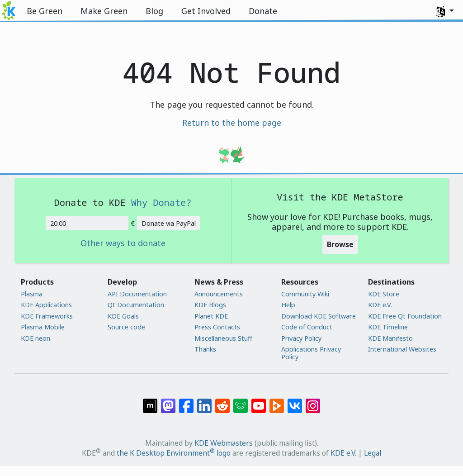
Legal (373, 453)
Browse (340, 244)
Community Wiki (305, 294)
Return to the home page (232, 123)
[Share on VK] (295, 401)
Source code (126, 327)
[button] (445, 11)
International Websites (402, 349)
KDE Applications (46, 305)
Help (288, 305)
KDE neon (35, 338)
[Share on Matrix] (150, 401)
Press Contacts (217, 327)
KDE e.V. (380, 305)
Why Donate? (161, 202)
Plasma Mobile (43, 327)
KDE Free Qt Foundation (405, 316)
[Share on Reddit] (222, 401)
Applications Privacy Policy (311, 353)
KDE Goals (123, 316)
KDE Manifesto (390, 338)
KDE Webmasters (224, 443)
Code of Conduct (307, 327)
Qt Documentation (136, 305)
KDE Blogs (210, 305)
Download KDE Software (319, 316)
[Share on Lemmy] (241, 401)
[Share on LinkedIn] (204, 401)
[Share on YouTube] (259, 401)
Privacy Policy (301, 338)
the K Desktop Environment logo (174, 453)
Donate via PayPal (169, 223)
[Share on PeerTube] (277, 401)
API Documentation (137, 294)
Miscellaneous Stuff (223, 338)
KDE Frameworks (47, 316)
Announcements (219, 294)
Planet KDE (211, 316)
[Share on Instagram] (313, 401)
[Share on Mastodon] (168, 401)
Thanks (205, 349)
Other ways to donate (123, 243)
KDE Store (384, 294)
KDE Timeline (388, 327)
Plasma (32, 294)
